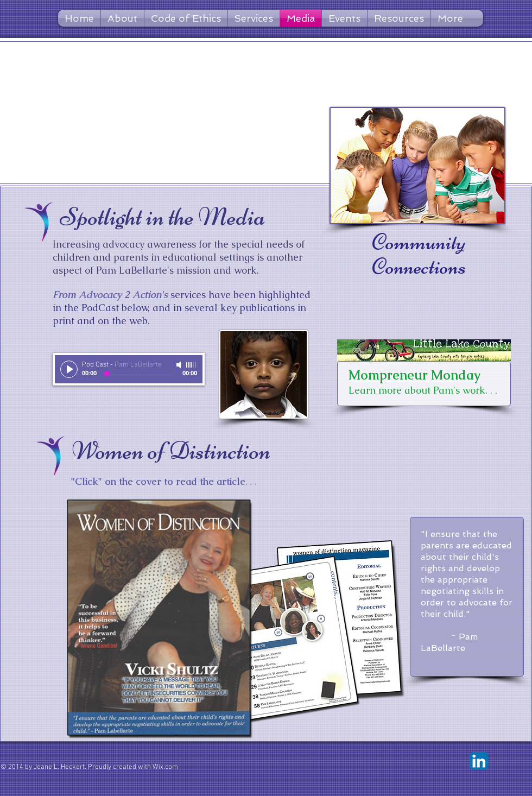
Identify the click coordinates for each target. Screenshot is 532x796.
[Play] (69, 369)
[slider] (192, 365)
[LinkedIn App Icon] (479, 761)
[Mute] (180, 365)
